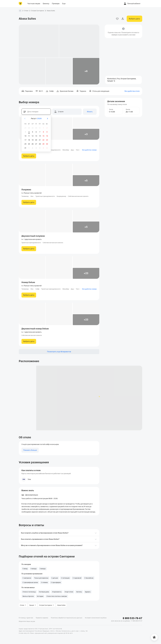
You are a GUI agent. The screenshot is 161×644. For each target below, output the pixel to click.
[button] (20, 11)
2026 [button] (39, 118)
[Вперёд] (47, 119)
